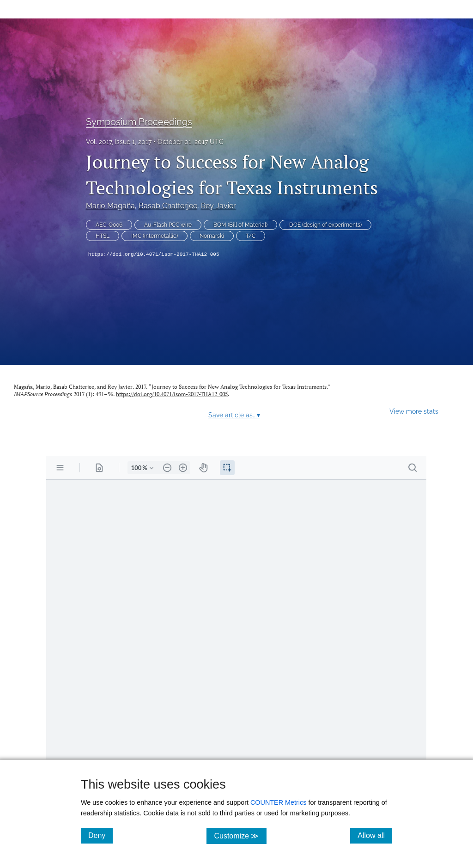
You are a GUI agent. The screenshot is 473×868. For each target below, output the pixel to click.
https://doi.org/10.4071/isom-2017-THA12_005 (154, 254)
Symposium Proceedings (139, 122)
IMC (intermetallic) (155, 236)
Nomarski (212, 236)
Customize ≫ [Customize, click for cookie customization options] (240, 835)
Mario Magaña (110, 206)
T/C (251, 236)
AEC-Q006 (109, 225)
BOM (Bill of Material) (240, 225)
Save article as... (234, 415)
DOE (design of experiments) (325, 225)
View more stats (414, 411)
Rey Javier (218, 206)
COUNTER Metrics (279, 802)
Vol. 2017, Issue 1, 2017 (119, 142)
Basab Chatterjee (168, 206)
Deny (100, 835)
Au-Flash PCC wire (168, 225)
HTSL (103, 236)
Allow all (375, 835)
